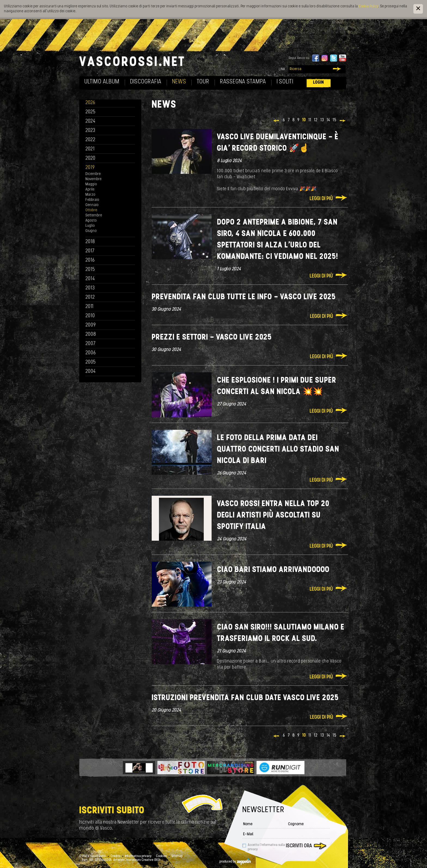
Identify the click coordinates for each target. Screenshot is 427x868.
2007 (91, 344)
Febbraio (92, 200)
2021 (90, 149)
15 (335, 120)
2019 (90, 168)
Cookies (161, 856)
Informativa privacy (138, 856)
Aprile (90, 190)
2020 (91, 158)
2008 (91, 335)
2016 (90, 260)
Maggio (91, 184)
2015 (90, 270)
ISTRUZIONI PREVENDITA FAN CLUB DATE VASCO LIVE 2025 (245, 698)
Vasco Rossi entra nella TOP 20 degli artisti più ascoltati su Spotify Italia (273, 515)
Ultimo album (102, 82)
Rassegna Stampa (243, 82)
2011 (90, 307)
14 (328, 120)
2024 (91, 121)
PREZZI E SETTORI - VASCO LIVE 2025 (212, 338)
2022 (91, 140)
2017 (90, 251)
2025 (91, 112)
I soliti (285, 82)
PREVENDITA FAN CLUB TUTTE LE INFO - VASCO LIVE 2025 (244, 297)
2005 (91, 362)
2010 (90, 316)
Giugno (91, 231)
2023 (90, 131)
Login (319, 82)
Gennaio (92, 205)
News (179, 82)
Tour (203, 82)
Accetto (266, 847)
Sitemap (177, 856)
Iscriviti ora (299, 846)
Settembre (94, 215)
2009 (91, 325)
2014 (90, 279)
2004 (91, 372)
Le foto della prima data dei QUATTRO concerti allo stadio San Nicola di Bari (278, 450)
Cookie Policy (368, 6)
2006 (91, 353)
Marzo (90, 195)
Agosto (91, 221)
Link (282, 69)
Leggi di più (321, 199)
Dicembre (93, 174)
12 (316, 120)
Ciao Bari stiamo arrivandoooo (273, 570)
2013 (90, 288)
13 (322, 120)
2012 (90, 297)
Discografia (146, 82)
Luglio (90, 226)
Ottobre (91, 210)
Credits (116, 856)
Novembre (94, 179)
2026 (90, 103)
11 (310, 120)
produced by (235, 862)
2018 (90, 242)
